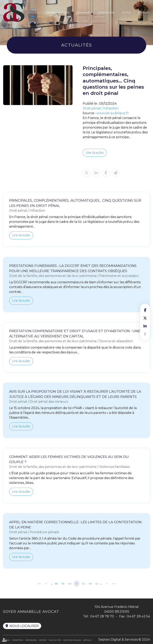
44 (97, 584)
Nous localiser (24, 626)
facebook (145, 310)
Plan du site (55, 640)
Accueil (33, 12)
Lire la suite (95, 153)
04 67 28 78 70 (102, 616)
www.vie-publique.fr (113, 113)
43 (90, 584)
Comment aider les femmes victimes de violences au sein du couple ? (69, 459)
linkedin (145, 326)
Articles (87, 640)
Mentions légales (72, 640)
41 (76, 584)
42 (83, 584)
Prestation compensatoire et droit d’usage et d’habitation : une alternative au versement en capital (75, 333)
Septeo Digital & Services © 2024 (124, 640)
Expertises (84, 12)
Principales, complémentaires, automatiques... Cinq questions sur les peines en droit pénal (75, 203)
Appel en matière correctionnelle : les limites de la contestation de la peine (75, 525)
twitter (145, 318)
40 (70, 584)
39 (63, 584)
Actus (126, 12)
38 (56, 584)
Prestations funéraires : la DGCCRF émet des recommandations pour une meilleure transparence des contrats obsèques (73, 268)
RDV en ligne (145, 334)
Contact (144, 12)
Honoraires (107, 12)
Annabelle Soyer (57, 12)
